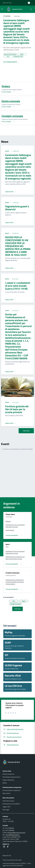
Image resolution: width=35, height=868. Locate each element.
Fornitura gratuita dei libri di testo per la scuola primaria (17, 409)
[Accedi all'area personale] (30, 3)
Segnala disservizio (8, 780)
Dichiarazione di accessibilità (11, 804)
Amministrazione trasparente (12, 790)
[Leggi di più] (10, 192)
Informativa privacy (8, 801)
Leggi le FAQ (6, 807)
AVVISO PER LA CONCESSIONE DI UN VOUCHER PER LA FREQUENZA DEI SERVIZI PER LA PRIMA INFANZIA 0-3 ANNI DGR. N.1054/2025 (18, 246)
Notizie (7, 151)
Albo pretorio (6, 793)
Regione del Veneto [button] (7, 3)
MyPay (5, 783)
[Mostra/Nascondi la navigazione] (2, 9)
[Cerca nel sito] (31, 9)
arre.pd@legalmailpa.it (13, 835)
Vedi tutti (17, 609)
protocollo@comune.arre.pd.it (16, 833)
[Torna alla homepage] (17, 762)
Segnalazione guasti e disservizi (17, 208)
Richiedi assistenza (8, 774)
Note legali (6, 810)
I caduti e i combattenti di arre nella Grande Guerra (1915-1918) (18, 286)
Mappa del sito (7, 855)
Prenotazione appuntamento (11, 777)
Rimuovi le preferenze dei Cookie (12, 860)
